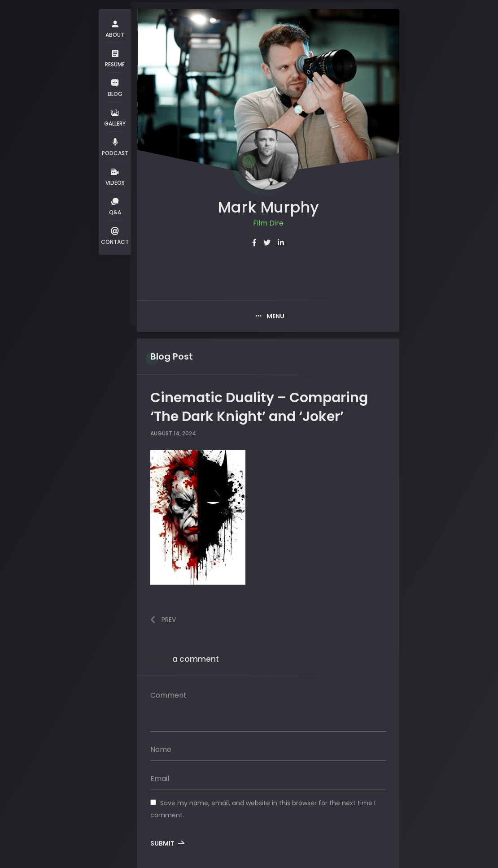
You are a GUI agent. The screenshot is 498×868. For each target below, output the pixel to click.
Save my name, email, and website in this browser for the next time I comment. (263, 809)
